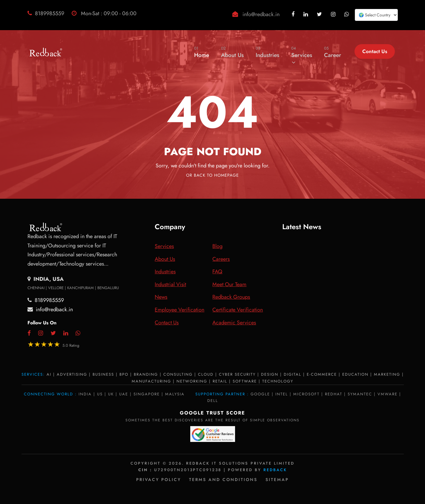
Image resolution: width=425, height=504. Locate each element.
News (161, 297)
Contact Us (375, 51)
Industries (267, 52)
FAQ (217, 272)
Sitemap (277, 480)
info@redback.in (261, 14)
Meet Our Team (229, 284)
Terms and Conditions (223, 480)
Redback (275, 470)
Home (202, 52)
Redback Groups (231, 297)
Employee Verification (179, 310)
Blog (217, 246)
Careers (221, 259)
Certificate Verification (238, 310)
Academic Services (234, 323)
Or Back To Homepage (212, 175)
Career (333, 52)
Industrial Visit (170, 284)
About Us (232, 52)
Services (302, 55)
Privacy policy (159, 480)
